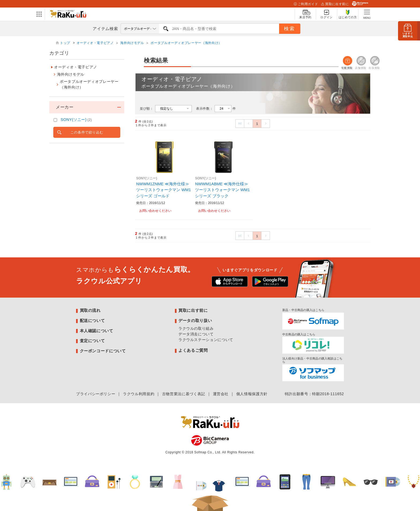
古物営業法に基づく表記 (184, 394)
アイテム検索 (105, 29)
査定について (92, 341)
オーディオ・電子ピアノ (95, 43)
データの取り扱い (195, 321)
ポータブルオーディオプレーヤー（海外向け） (186, 43)
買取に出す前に (335, 4)
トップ (66, 43)
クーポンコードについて (103, 351)
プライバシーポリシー (96, 394)
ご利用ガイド (306, 4)
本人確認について (97, 331)
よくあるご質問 (193, 350)
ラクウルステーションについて (206, 340)
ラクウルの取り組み (196, 328)
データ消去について (196, 334)
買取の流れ (90, 310)
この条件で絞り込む (87, 132)
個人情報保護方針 (252, 394)
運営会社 (221, 394)
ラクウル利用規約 (139, 394)
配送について (92, 321)
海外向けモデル (132, 43)
